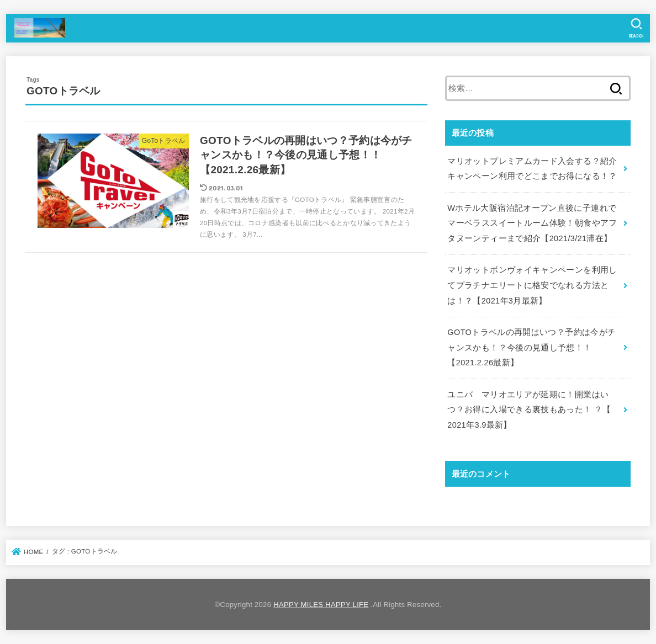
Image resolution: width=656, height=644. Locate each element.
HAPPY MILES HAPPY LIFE (321, 605)
